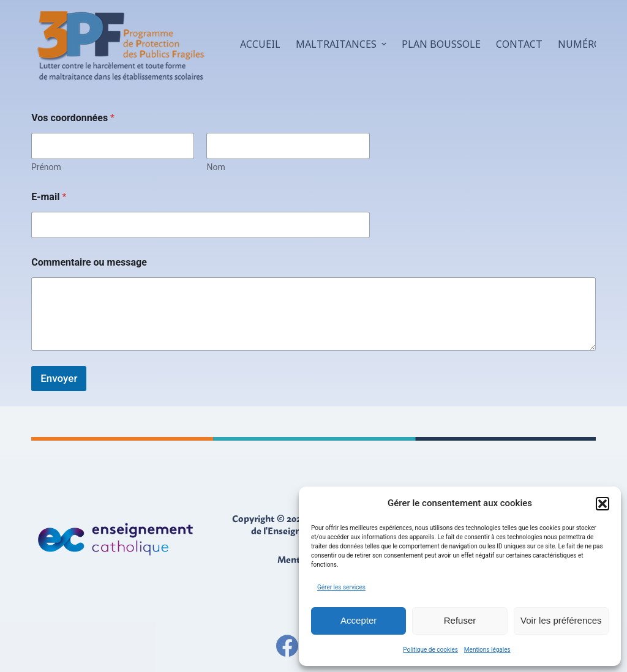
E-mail (49, 197)
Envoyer (59, 378)
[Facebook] (287, 646)
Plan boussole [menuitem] (441, 44)
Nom (216, 167)
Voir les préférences (561, 620)
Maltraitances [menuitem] (343, 44)
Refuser (460, 620)
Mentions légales (487, 650)
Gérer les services (341, 587)
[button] (603, 504)
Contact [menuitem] (519, 44)
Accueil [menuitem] (260, 44)
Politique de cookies (430, 650)
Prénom (46, 167)
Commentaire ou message (89, 262)
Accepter (359, 620)
